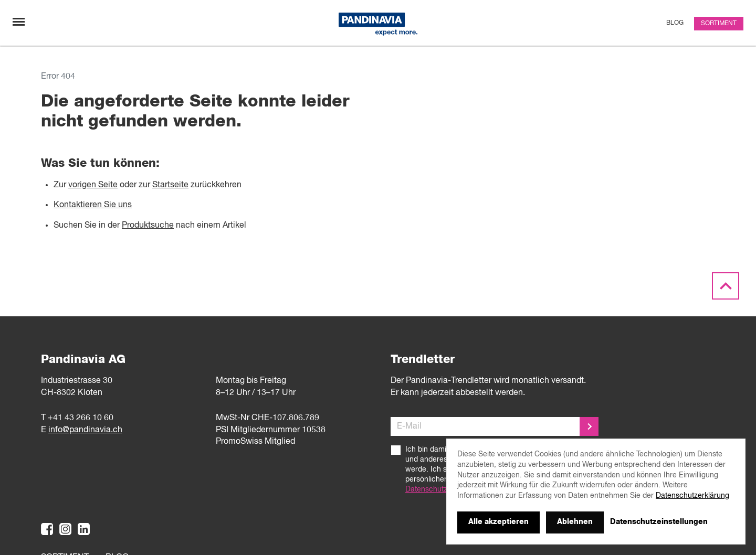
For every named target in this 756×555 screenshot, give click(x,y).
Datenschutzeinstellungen (659, 522)
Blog (675, 23)
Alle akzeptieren (498, 522)
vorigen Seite (93, 185)
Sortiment (719, 24)
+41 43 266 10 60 (81, 418)
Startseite (170, 185)
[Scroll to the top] (726, 286)
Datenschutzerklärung (442, 489)
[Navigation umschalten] (19, 22)
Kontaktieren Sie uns (93, 205)
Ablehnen (575, 522)
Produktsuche (148, 226)
